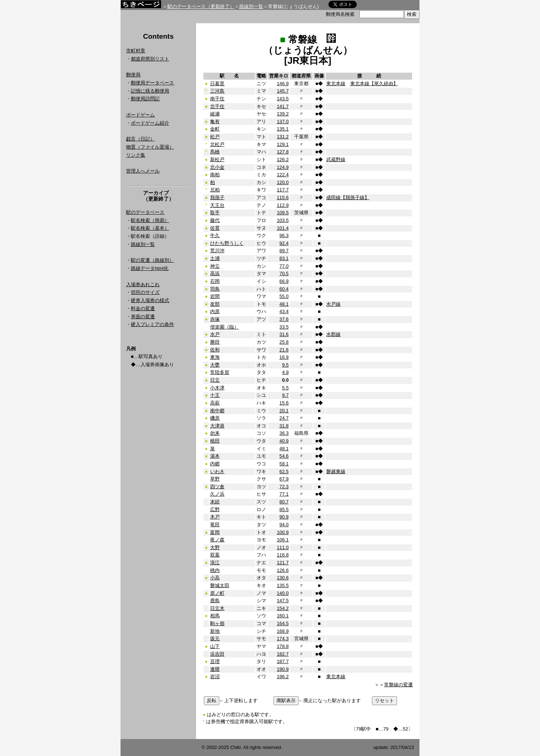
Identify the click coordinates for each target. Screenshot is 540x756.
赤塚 (215, 319)
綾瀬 (215, 114)
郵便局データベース (152, 83)
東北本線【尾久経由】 (374, 84)
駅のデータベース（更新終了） (201, 6)
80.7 (284, 502)
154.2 (283, 608)
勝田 (215, 342)
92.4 (284, 243)
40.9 (284, 441)
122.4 (283, 175)
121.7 (283, 563)
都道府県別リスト (150, 59)
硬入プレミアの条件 (152, 324)
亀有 (215, 122)
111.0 (283, 547)
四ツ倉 (217, 487)
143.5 (283, 99)
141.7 (283, 106)
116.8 (283, 555)
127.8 (283, 152)
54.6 (284, 456)
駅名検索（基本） (150, 228)
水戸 (215, 334)
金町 (215, 129)
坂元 (215, 639)
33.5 (284, 327)
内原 (215, 311)
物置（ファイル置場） (150, 147)
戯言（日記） (140, 139)
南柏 (215, 175)
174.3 (283, 639)
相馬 (215, 616)
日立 (215, 380)
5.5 (285, 388)
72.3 (284, 487)
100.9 (283, 532)
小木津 (217, 388)
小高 (215, 578)
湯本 (215, 456)
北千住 (217, 106)
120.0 (283, 182)
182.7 (283, 654)
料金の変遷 (143, 308)
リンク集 (136, 155)
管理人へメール (143, 171)
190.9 (283, 669)
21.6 (284, 350)
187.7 (283, 661)
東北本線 (336, 84)
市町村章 (136, 51)
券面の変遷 (143, 317)
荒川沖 (217, 251)
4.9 (285, 372)
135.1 (283, 129)
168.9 (283, 631)
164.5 (283, 623)
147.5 (283, 601)
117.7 (283, 190)
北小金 (217, 167)
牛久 (215, 235)
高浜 (215, 273)
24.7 (284, 418)
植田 (215, 441)
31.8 (284, 426)
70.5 (284, 273)
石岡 (215, 281)
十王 (215, 395)
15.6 (284, 403)
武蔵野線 (336, 159)
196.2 (283, 677)
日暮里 (217, 84)
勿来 (215, 433)
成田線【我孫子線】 (348, 197)
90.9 (284, 517)
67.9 (284, 479)
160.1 (283, 616)
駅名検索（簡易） (150, 220)
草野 (215, 479)
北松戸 (217, 144)
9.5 (285, 365)
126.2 (283, 159)
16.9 (284, 357)
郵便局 (133, 75)
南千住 (217, 99)
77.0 (284, 266)
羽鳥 (215, 289)
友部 (215, 304)
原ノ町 (217, 593)
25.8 (284, 342)
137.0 (283, 122)
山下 (215, 646)
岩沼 (215, 677)
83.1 (284, 258)
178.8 (283, 646)
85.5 (284, 509)
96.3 (284, 235)
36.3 (284, 433)
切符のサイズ (145, 292)
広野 (215, 509)
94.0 (284, 525)
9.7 (285, 395)
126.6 (283, 570)
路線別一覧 (251, 6)
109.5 (283, 213)
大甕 (215, 365)
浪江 (215, 563)
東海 (215, 357)
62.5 (284, 471)
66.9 (284, 281)
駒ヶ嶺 (217, 623)
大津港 (217, 426)
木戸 (215, 517)
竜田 (215, 525)
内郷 (215, 464)
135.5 (283, 585)
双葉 (215, 555)
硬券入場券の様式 (150, 300)
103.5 (283, 220)
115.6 (283, 197)
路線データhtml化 (150, 268)
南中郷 (217, 411)
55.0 (284, 296)
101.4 (283, 228)
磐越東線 (336, 471)
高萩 (215, 403)
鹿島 (215, 601)
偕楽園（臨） (224, 327)
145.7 (283, 91)
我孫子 (217, 197)
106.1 (283, 540)
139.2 (283, 114)
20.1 (284, 411)
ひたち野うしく (227, 243)
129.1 (283, 144)
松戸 (215, 137)
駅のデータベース (145, 212)
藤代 (215, 220)
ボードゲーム (140, 115)
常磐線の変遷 (398, 685)
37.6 (284, 319)
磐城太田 (220, 585)
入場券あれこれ (143, 285)
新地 (215, 631)
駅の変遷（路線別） (152, 260)
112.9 (283, 205)
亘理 (215, 661)
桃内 (215, 570)
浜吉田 (217, 654)
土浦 (215, 258)
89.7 (284, 251)
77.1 (284, 494)
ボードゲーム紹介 (150, 123)
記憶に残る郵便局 (150, 91)
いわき (217, 471)
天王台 (217, 205)
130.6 (283, 578)
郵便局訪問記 (145, 99)
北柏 (215, 190)
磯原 (215, 418)
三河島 (217, 91)
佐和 (215, 350)
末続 (215, 502)
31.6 (284, 334)
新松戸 (217, 159)
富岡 (215, 532)
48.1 (284, 304)
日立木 (217, 608)
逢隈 (215, 669)
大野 (215, 547)
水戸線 (333, 304)
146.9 (283, 84)
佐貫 (215, 228)
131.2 (283, 137)
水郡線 (333, 334)
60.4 (284, 289)
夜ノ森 (217, 540)
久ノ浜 (217, 494)
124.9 (283, 167)
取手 (215, 213)
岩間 (215, 296)
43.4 (284, 311)
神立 (215, 266)
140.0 (283, 593)
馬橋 (215, 152)
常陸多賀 (220, 372)
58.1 (284, 464)
